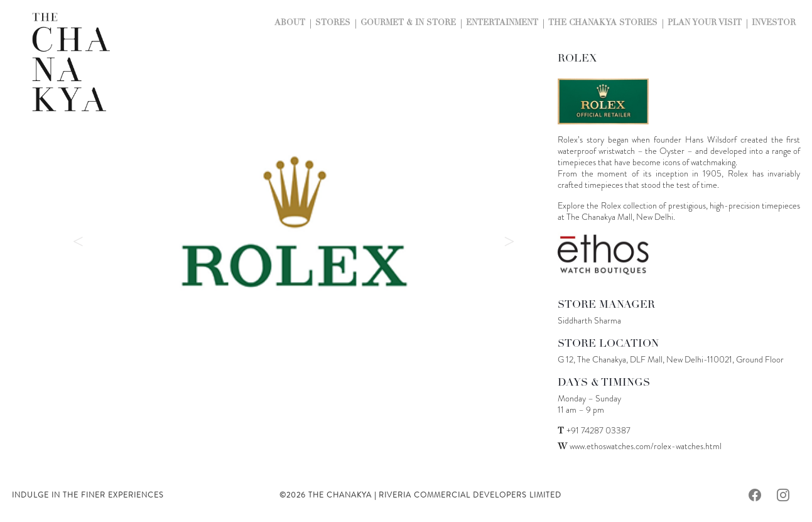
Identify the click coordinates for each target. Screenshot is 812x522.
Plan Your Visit (705, 24)
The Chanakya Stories (603, 24)
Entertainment (502, 24)
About (290, 24)
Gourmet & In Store (408, 24)
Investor (774, 24)
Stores (333, 24)
